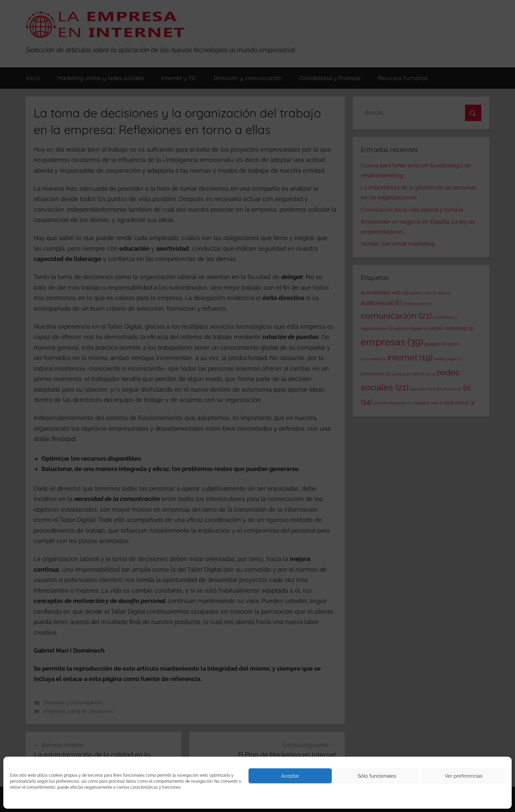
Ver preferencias (464, 776)
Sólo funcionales (377, 776)
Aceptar (290, 776)
